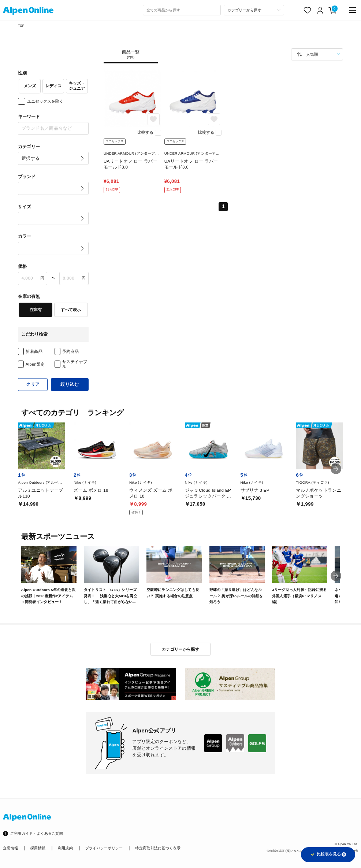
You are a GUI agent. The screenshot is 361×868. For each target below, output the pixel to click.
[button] (336, 469)
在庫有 (36, 310)
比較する (145, 132)
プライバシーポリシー (104, 848)
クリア (33, 384)
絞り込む (70, 384)
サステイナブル (75, 364)
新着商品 (34, 351)
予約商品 (71, 351)
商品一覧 (131, 55)
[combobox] (182, 10)
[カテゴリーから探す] (254, 10)
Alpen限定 (35, 364)
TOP (21, 26)
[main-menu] (353, 10)
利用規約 (65, 848)
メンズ (30, 86)
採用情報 (38, 848)
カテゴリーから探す (180, 649)
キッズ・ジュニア (77, 86)
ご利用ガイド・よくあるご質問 (37, 833)
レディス (53, 86)
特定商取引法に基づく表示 (158, 848)
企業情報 (10, 848)
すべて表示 (71, 310)
